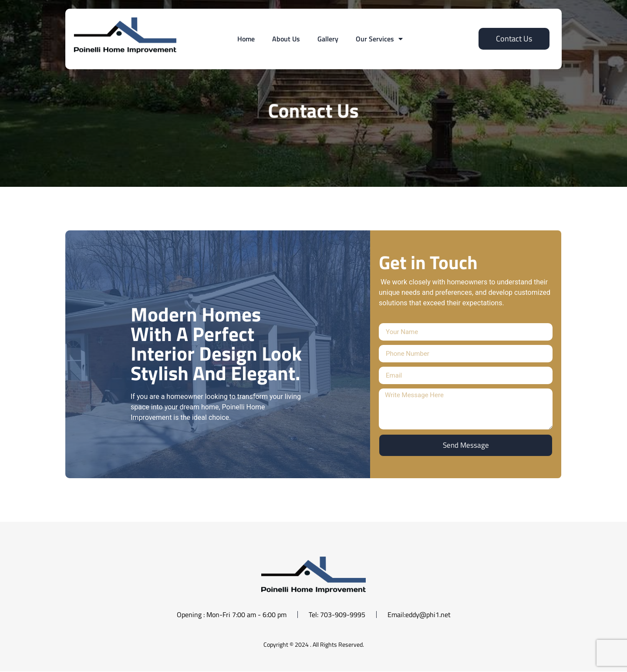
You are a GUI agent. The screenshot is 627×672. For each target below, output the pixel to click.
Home (246, 39)
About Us (286, 39)
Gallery (328, 39)
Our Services (379, 39)
